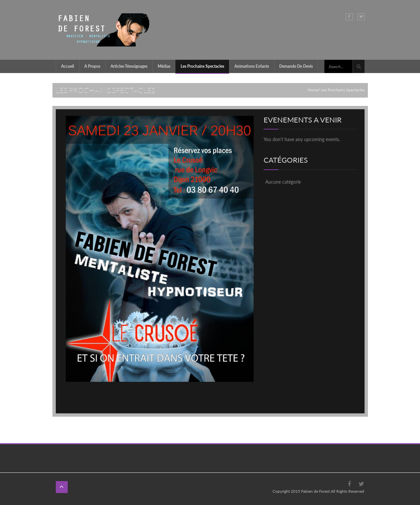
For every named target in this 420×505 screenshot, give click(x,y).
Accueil (68, 66)
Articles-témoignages (129, 66)
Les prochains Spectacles (202, 66)
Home (313, 90)
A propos (92, 66)
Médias (164, 66)
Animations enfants (252, 66)
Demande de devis (296, 66)
